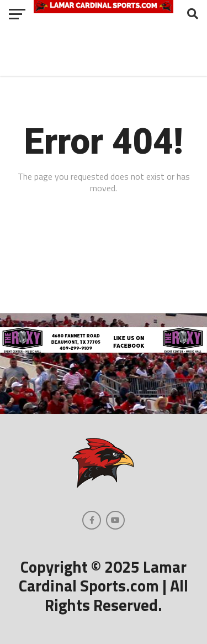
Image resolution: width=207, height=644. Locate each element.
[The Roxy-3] (104, 349)
